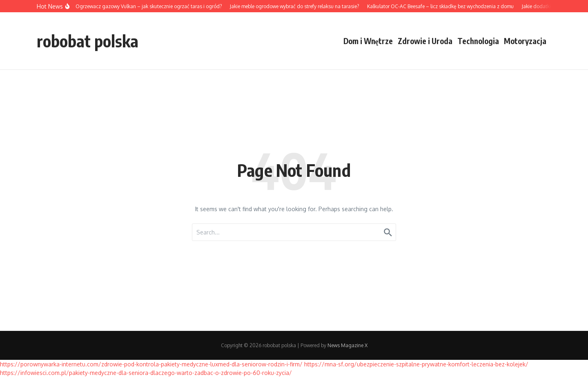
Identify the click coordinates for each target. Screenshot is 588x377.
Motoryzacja (525, 41)
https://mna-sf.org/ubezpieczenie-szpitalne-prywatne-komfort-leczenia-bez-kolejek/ (416, 364)
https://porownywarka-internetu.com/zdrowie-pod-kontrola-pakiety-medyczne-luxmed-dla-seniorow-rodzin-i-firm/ (151, 364)
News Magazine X (347, 345)
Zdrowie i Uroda (425, 41)
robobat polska (88, 41)
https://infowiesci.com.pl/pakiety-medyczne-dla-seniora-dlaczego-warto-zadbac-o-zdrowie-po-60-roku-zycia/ (146, 373)
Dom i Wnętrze (368, 41)
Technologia (478, 41)
